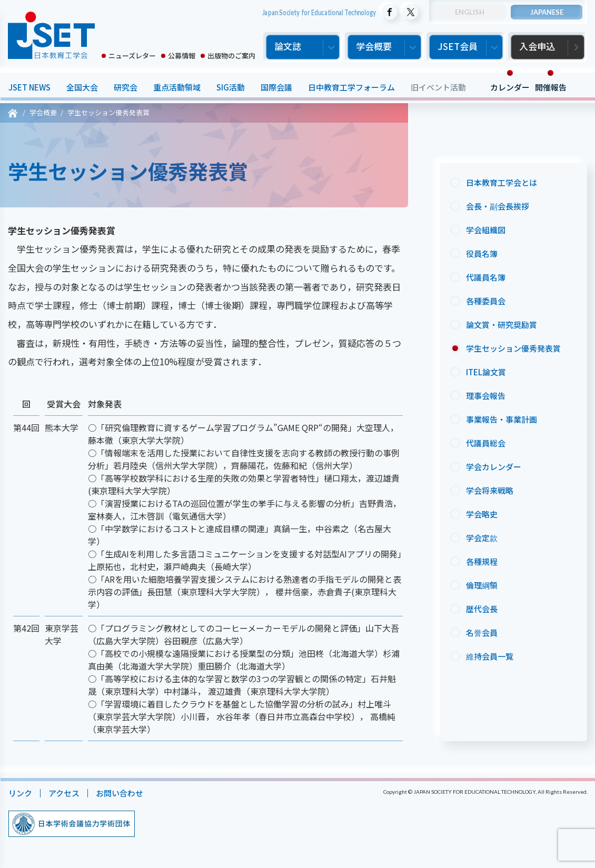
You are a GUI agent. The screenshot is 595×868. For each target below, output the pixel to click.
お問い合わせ (119, 793)
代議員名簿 (486, 277)
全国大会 (82, 87)
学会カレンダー (494, 467)
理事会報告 (486, 396)
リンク (20, 793)
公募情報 (182, 56)
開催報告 (550, 87)
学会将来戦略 (490, 490)
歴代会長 (482, 609)
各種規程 (482, 561)
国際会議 (276, 87)
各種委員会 (486, 301)
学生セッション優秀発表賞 (513, 348)
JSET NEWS (29, 87)
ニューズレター (132, 56)
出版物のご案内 (231, 56)
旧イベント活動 (438, 87)
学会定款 (482, 538)
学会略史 (482, 514)
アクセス (63, 793)
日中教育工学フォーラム (351, 87)
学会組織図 (486, 230)
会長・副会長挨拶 (498, 206)
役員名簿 (482, 253)
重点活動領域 (176, 87)
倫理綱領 (482, 585)
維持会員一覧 (490, 656)
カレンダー (509, 87)
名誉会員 (482, 632)
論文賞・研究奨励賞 (502, 325)
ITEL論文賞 (486, 372)
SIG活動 (230, 87)
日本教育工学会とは (502, 182)
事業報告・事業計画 (502, 419)
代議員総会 (486, 443)
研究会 (125, 87)
